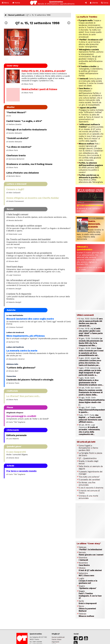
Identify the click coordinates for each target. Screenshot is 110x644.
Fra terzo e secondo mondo (21, 471)
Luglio (88, 581)
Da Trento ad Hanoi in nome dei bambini (28, 239)
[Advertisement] (93, 293)
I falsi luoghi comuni (17, 214)
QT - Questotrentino (88, 458)
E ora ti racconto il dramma (91, 488)
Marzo (87, 608)
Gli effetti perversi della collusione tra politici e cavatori (91, 168)
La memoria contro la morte (22, 351)
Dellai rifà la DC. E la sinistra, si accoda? (44, 71)
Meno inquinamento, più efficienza (26, 336)
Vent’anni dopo (15, 267)
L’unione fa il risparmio (19, 294)
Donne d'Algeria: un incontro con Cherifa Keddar (33, 198)
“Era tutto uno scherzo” (89, 477)
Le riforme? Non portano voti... (23, 396)
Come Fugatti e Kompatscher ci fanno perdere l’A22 (88, 448)
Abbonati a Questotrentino (84, 248)
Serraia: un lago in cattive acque (24, 226)
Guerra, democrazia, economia (94, 224)
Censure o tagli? (15, 189)
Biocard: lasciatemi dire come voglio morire (30, 319)
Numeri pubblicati (16, 15)
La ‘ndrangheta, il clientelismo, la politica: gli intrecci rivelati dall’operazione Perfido (91, 71)
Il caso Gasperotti (16, 452)
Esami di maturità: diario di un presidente (29, 253)
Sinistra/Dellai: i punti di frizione (39, 89)
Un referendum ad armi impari (23, 280)
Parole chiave (57, 639)
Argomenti (55, 642)
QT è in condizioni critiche (90, 205)
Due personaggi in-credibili (21, 416)
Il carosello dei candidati (89, 480)
